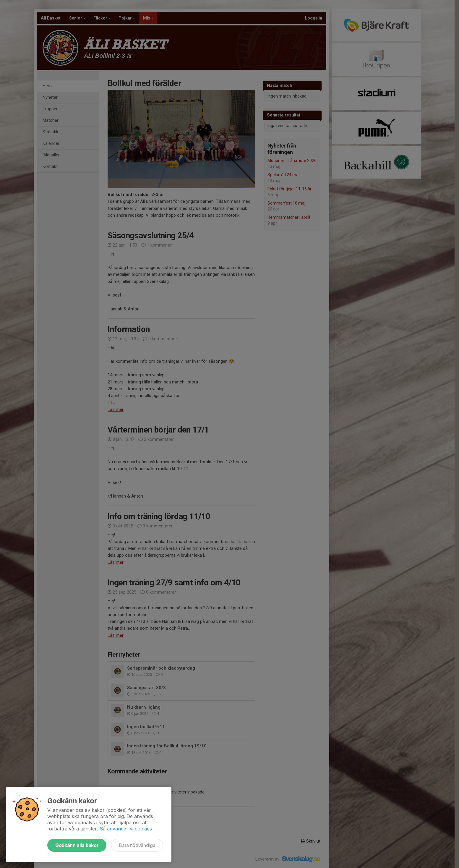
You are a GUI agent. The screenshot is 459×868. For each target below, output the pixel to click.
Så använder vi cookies (126, 829)
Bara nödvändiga (137, 845)
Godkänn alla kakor (77, 845)
